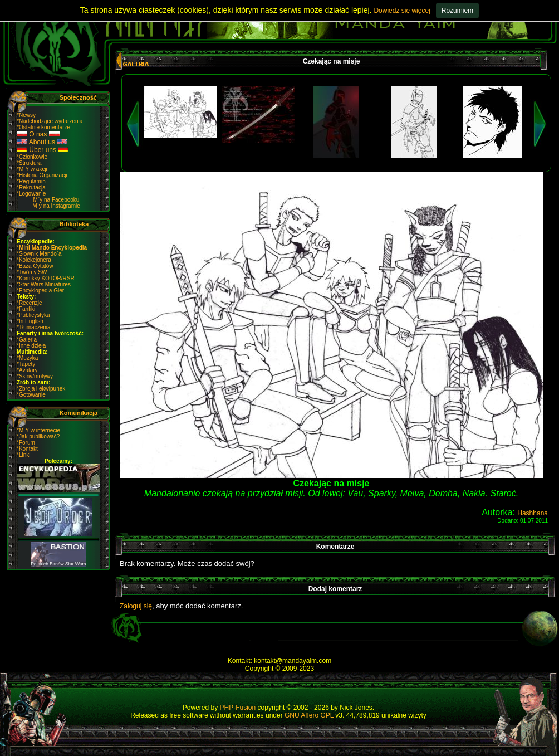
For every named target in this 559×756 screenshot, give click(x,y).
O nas (38, 134)
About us (42, 142)
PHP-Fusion (238, 708)
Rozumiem (457, 11)
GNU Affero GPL (309, 715)
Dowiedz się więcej (402, 11)
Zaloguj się (136, 606)
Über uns (43, 150)
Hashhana (533, 513)
